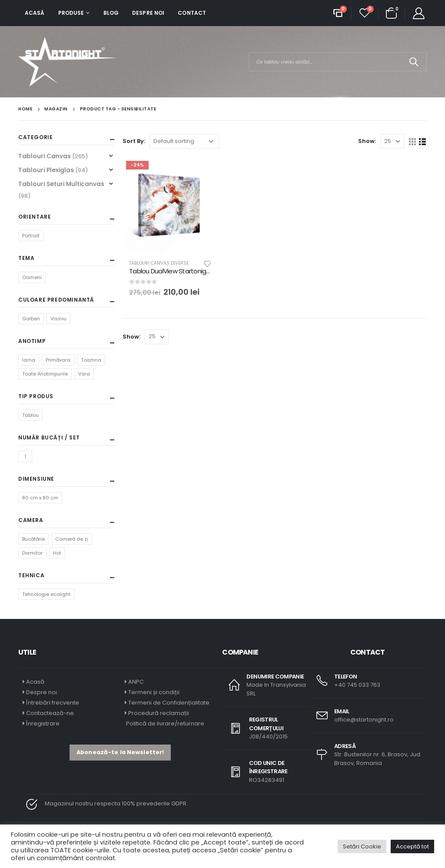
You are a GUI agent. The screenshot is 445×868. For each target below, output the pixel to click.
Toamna (91, 360)
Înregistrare (43, 723)
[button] (120, 753)
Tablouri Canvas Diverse (159, 263)
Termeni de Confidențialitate (168, 703)
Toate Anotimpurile (45, 374)
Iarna (29, 360)
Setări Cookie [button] (362, 846)
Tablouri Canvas (45, 156)
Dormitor (32, 553)
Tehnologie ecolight (46, 594)
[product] (170, 205)
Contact (192, 13)
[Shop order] (184, 141)
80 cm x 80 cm (40, 498)
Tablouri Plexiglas (46, 170)
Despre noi (148, 13)
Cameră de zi (72, 539)
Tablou (30, 415)
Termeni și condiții (154, 692)
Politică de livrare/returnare (164, 723)
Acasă (35, 13)
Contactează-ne (50, 713)
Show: (367, 141)
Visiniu (58, 319)
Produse (71, 13)
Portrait (31, 236)
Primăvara (58, 360)
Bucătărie (33, 539)
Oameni (32, 277)
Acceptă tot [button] (412, 846)
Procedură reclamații (159, 713)
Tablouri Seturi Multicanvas (61, 184)
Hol (57, 553)
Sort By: (134, 141)
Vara (84, 374)
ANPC (136, 682)
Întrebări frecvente (53, 703)
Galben (31, 319)
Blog (111, 13)
